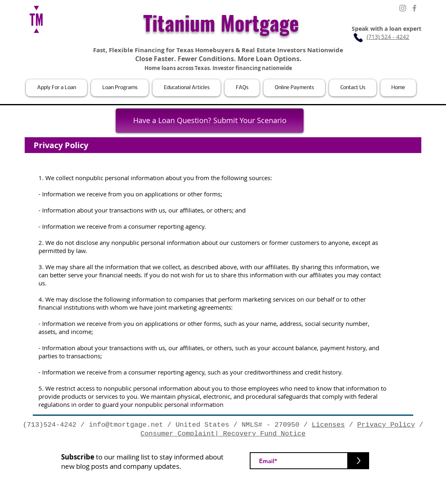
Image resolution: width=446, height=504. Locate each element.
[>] (358, 461)
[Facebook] (414, 8)
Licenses (328, 425)
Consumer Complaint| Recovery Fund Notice (223, 434)
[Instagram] (403, 8)
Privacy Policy (386, 425)
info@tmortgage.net (126, 425)
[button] (56, 88)
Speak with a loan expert (387, 29)
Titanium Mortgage (221, 22)
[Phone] (358, 38)
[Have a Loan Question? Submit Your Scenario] (210, 121)
